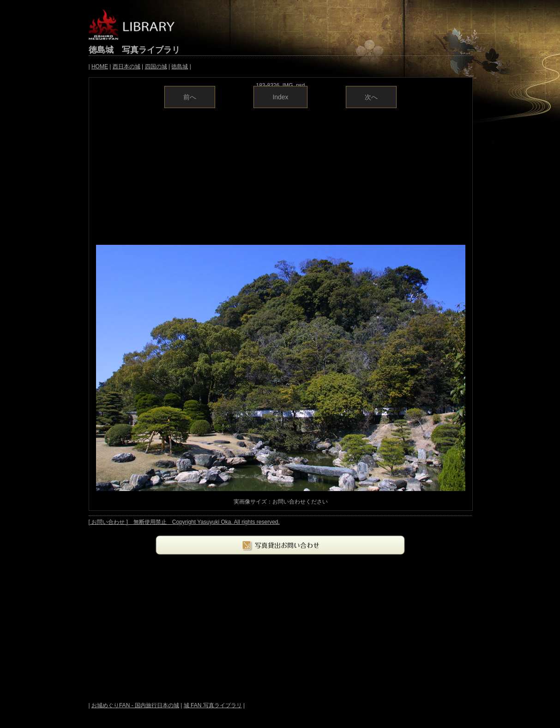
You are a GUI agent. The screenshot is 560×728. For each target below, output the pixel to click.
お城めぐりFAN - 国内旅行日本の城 (135, 705)
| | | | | (140, 67)
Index (280, 97)
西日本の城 (126, 67)
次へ (371, 97)
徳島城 (180, 67)
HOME (100, 67)
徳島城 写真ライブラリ (134, 50)
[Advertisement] (281, 176)
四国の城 (156, 67)
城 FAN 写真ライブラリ (213, 705)
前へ (190, 97)
